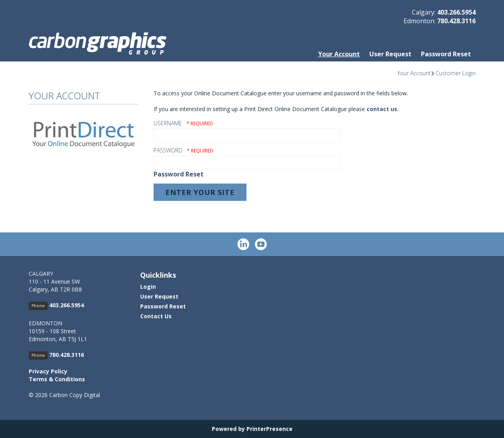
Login (148, 287)
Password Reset (446, 54)
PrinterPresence (270, 429)
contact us (382, 109)
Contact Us (156, 316)
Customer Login (456, 73)
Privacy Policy (48, 371)
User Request (390, 54)
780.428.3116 (456, 21)
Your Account (339, 54)
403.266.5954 (456, 12)
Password (168, 150)
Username (168, 123)
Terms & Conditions (57, 379)
